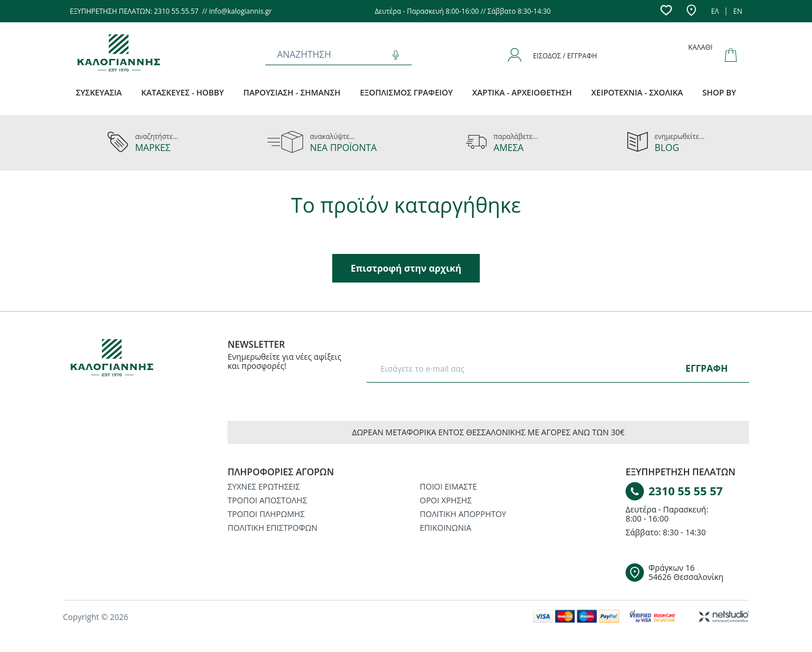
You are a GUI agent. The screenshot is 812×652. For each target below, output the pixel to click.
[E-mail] (528, 368)
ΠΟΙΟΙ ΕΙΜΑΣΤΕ (448, 486)
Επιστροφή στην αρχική (406, 268)
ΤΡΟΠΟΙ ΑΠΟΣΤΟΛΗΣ (267, 500)
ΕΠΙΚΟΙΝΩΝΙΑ (445, 528)
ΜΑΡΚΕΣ (153, 148)
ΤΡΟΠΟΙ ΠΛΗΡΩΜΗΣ (266, 514)
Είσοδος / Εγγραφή (565, 56)
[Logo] (132, 360)
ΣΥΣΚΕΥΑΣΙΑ (99, 92)
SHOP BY (719, 92)
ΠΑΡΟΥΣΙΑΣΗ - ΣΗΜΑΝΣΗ (292, 92)
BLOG (667, 148)
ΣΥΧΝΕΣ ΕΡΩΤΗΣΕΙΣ (264, 486)
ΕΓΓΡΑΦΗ (707, 368)
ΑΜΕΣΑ (509, 148)
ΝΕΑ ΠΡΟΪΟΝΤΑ (343, 148)
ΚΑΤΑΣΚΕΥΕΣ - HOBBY (183, 92)
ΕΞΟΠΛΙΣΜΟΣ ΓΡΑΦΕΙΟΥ (407, 92)
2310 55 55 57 (686, 491)
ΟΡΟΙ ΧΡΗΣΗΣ (446, 500)
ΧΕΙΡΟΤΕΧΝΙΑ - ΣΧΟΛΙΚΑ (637, 92)
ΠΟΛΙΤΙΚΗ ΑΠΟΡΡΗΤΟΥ (463, 514)
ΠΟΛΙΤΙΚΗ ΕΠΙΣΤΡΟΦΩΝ (272, 528)
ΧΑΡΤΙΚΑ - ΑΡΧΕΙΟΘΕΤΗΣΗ (522, 92)
